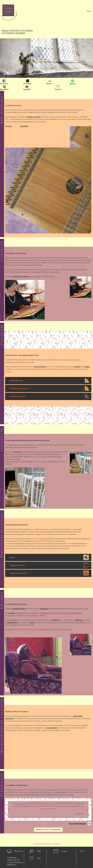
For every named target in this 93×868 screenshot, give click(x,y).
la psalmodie (52, 728)
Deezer (49, 84)
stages (87, 367)
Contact (58, 89)
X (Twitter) (28, 84)
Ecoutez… (9, 126)
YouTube (27, 89)
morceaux (44, 609)
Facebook (4, 84)
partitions (56, 620)
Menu (89, 11)
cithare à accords (34, 117)
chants (32, 623)
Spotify (73, 84)
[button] (8, 809)
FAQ (39, 851)
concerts (77, 367)
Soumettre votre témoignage (48, 830)
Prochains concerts (19, 389)
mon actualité (39, 367)
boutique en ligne (19, 609)
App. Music (4, 89)
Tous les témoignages (77, 824)
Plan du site (19, 851)
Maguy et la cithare (21, 277)
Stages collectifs (17, 565)
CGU (82, 851)
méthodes (78, 620)
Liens (39, 858)
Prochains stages (18, 396)
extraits (11, 613)
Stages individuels (18, 573)
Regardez (24, 126)
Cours (12, 557)
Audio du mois (16, 381)
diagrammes (12, 623)
